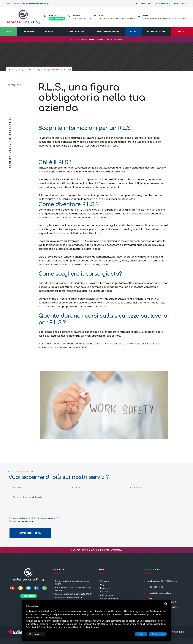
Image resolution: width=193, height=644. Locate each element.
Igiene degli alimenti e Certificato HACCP (74, 594)
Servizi (49, 32)
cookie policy (56, 618)
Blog (133, 32)
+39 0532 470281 (82, 19)
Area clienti (181, 4)
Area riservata (164, 4)
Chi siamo (28, 32)
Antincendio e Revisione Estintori (70, 597)
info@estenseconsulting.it (161, 593)
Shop (9, 32)
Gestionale (147, 4)
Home (11, 70)
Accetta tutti (158, 634)
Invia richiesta (30, 533)
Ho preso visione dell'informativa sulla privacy (34, 518)
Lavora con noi (156, 32)
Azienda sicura (75, 32)
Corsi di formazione (107, 32)
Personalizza (36, 634)
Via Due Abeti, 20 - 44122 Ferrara (117, 19)
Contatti (182, 32)
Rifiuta (141, 634)
